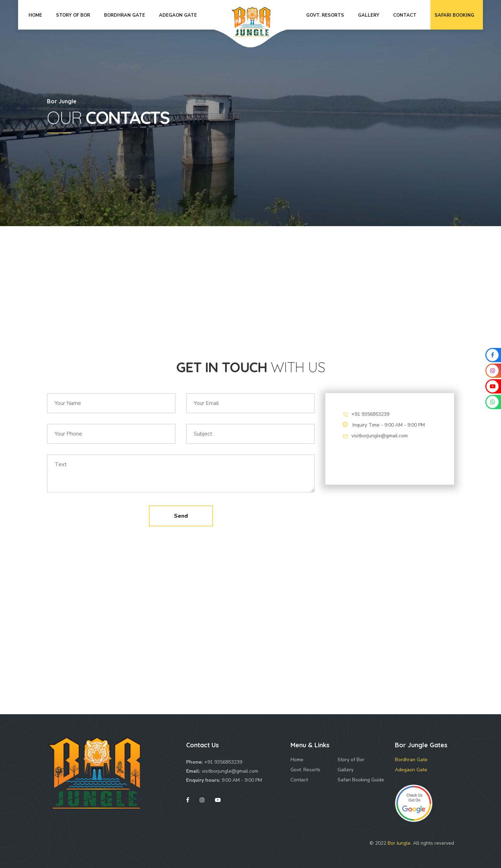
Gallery (345, 770)
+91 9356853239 (370, 414)
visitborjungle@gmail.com (380, 436)
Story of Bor (351, 760)
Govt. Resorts (305, 770)
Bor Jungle (399, 843)
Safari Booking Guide (361, 780)
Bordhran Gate (411, 760)
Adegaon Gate (411, 770)
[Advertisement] (250, 292)
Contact (299, 780)
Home (297, 760)
